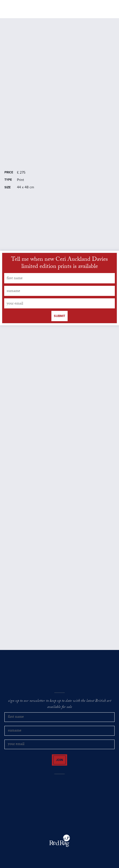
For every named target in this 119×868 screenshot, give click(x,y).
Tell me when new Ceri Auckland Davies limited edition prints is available (59, 264)
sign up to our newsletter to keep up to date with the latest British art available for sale (60, 704)
